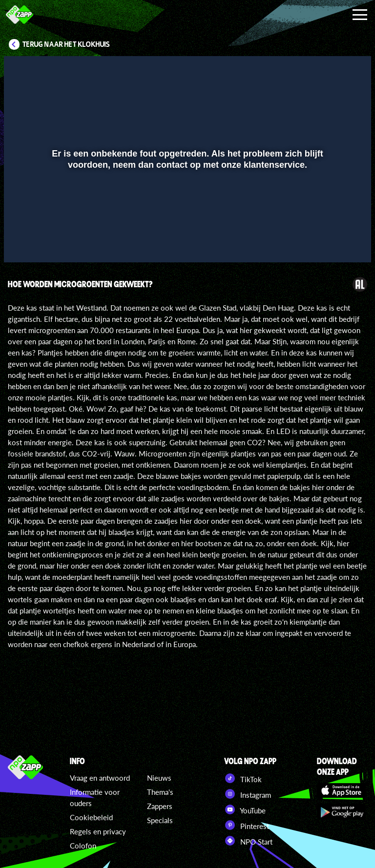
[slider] (186, 221)
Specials (160, 820)
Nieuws (159, 778)
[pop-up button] (331, 241)
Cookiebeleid (91, 817)
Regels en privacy (98, 831)
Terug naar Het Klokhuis (66, 44)
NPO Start (248, 841)
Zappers (160, 806)
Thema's (160, 792)
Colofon (83, 846)
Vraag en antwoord (100, 778)
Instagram (248, 794)
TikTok (243, 778)
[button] (24, 241)
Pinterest (247, 825)
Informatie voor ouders (95, 798)
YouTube (245, 809)
